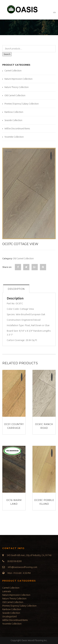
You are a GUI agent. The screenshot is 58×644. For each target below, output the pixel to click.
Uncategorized (9, 617)
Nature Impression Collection (18, 79)
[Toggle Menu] (54, 12)
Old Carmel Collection (15, 95)
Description (16, 289)
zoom (8, 151)
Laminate (7, 591)
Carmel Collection (13, 71)
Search (7, 54)
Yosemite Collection (14, 137)
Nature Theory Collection (17, 87)
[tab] (16, 289)
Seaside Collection (13, 120)
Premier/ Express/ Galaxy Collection (22, 104)
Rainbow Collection (14, 112)
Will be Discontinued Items (17, 129)
